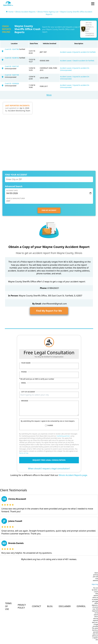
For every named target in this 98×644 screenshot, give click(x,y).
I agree (50, 425)
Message (25, 401)
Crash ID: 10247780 (12, 49)
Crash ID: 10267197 (12, 66)
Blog (50, 606)
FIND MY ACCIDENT (49, 210)
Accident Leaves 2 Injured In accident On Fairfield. (78, 52)
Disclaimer (65, 606)
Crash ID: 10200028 (12, 84)
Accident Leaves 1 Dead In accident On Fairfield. (77, 61)
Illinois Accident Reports (25, 12)
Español (81, 606)
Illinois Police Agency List (48, 12)
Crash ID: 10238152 (12, 58)
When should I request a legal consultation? (49, 469)
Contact (36, 606)
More (49, 95)
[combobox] (49, 395)
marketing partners (63, 436)
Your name (26, 363)
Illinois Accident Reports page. (73, 475)
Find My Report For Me (49, 311)
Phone (24, 372)
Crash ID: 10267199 (12, 75)
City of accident (28, 392)
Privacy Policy (22, 606)
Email (24, 383)
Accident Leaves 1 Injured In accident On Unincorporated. (75, 78)
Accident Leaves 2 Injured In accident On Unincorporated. (75, 69)
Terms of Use (24, 453)
